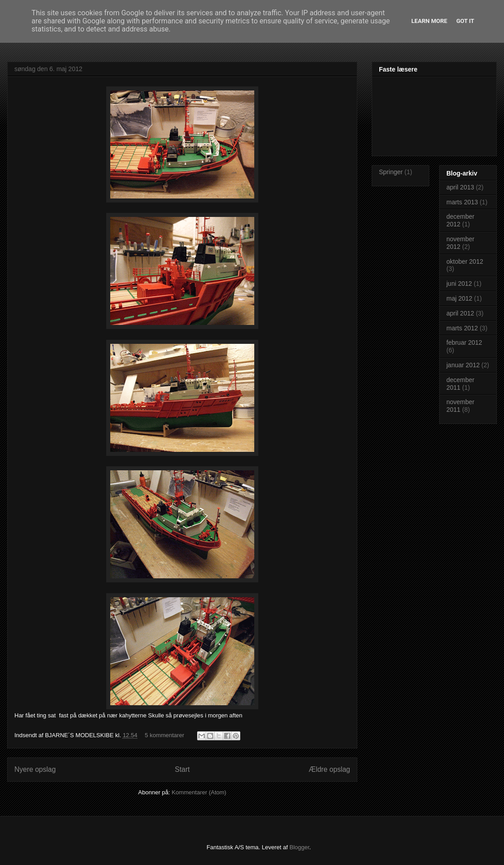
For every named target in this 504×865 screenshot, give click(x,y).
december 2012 (460, 220)
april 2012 (460, 313)
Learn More (429, 21)
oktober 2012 (465, 261)
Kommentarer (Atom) (199, 792)
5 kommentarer (164, 735)
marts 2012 (462, 328)
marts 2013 (462, 202)
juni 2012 (459, 284)
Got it (465, 21)
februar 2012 (464, 342)
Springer (391, 172)
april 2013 (460, 187)
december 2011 (460, 384)
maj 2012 (459, 298)
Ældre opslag (329, 769)
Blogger (299, 847)
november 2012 (460, 243)
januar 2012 (463, 365)
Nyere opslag (35, 769)
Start (182, 769)
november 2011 (460, 406)
